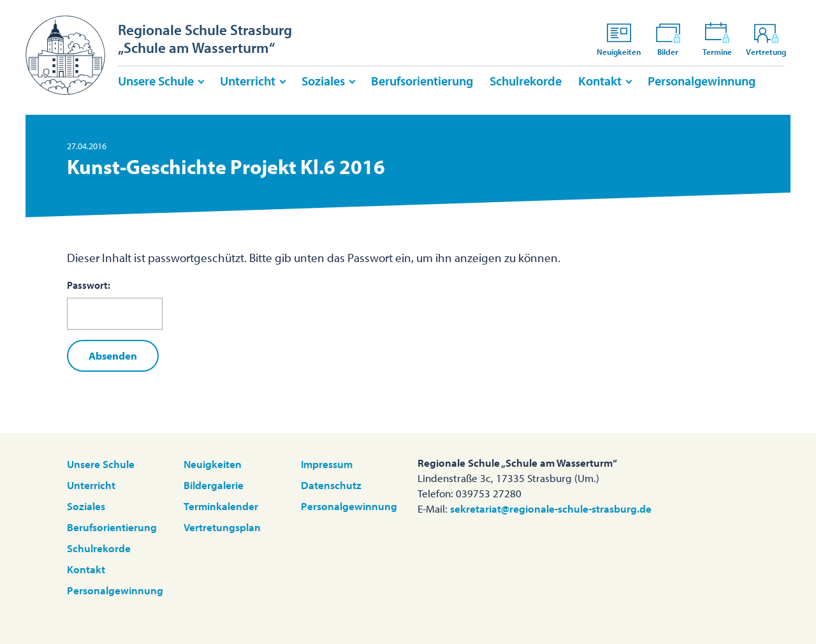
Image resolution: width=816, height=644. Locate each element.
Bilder (668, 39)
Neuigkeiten (619, 39)
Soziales (323, 81)
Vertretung (766, 39)
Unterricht (248, 81)
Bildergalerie (214, 485)
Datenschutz (331, 485)
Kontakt (600, 81)
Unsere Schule (156, 81)
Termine (717, 39)
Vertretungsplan (222, 527)
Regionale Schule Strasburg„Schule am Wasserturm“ (205, 39)
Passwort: (115, 304)
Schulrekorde (526, 81)
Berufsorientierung (422, 81)
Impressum (327, 464)
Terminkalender (221, 506)
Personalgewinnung (702, 81)
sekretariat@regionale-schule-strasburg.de (551, 509)
